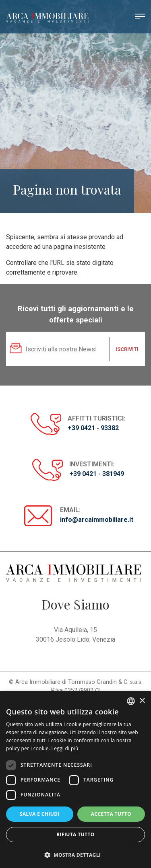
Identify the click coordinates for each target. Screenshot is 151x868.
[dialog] (75, 780)
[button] (75, 855)
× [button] (142, 701)
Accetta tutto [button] (111, 814)
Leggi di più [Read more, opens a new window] (65, 748)
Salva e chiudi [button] (40, 814)
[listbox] (131, 701)
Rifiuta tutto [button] (75, 834)
